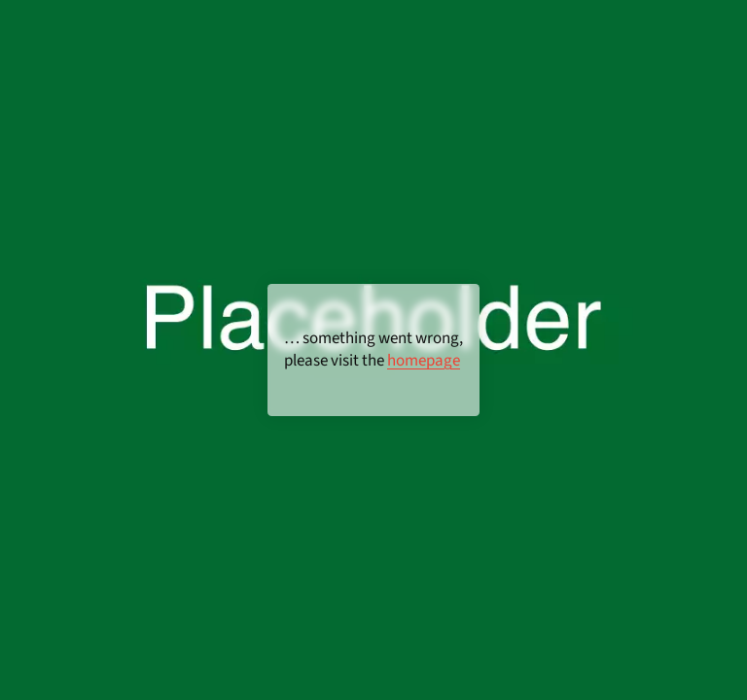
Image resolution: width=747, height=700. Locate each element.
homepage (424, 361)
